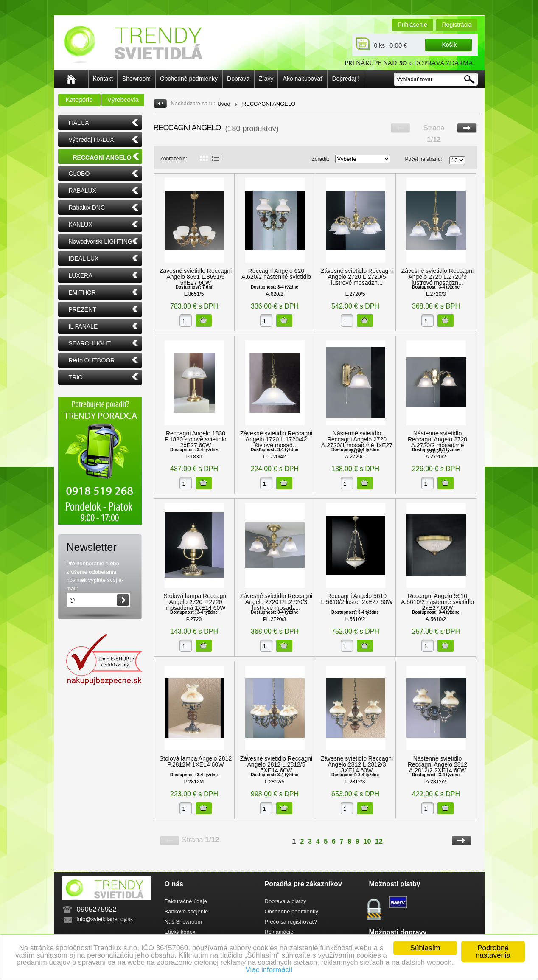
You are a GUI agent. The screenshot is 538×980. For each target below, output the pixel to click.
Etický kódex (180, 932)
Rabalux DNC (87, 208)
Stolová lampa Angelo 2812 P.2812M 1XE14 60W (196, 761)
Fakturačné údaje (186, 901)
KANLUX (81, 225)
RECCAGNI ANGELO (102, 157)
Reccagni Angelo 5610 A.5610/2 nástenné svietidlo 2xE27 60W (437, 602)
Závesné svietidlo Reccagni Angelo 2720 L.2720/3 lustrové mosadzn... (437, 277)
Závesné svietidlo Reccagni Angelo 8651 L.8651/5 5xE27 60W (196, 277)
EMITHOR (83, 292)
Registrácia (457, 25)
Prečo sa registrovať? (291, 922)
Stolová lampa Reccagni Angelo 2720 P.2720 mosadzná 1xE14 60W (196, 602)
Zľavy (266, 79)
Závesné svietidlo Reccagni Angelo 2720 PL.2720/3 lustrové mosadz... (276, 602)
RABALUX (83, 191)
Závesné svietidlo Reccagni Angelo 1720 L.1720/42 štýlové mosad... (276, 439)
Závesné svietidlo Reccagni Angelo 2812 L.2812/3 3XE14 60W (357, 764)
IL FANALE (83, 326)
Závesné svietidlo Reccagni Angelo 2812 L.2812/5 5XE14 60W (276, 764)
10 (367, 841)
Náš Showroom (184, 922)
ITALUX (79, 123)
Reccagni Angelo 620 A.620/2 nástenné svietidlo (276, 274)
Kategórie (79, 100)
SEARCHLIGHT (90, 343)
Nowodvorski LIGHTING (101, 241)
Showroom (136, 79)
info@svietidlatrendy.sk (105, 919)
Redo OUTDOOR (92, 360)
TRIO (76, 377)
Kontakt (103, 79)
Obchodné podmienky (189, 79)
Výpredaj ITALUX (91, 140)
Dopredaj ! (346, 79)
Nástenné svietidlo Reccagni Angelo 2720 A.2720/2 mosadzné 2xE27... (437, 442)
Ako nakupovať (303, 79)
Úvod (224, 104)
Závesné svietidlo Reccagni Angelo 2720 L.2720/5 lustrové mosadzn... (357, 277)
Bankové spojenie (186, 911)
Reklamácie (279, 932)
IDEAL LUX (84, 258)
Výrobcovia (123, 100)
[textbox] (436, 79)
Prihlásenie (413, 25)
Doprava (238, 79)
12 (379, 841)
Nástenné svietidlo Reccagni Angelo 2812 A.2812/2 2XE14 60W (437, 764)
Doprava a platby (286, 901)
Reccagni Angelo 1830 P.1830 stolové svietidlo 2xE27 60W (195, 439)
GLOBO (79, 174)
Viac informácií (269, 970)
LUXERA (81, 275)
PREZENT (83, 309)
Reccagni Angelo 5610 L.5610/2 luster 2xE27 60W (357, 599)
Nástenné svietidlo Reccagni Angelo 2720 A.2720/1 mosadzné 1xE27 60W (357, 442)
